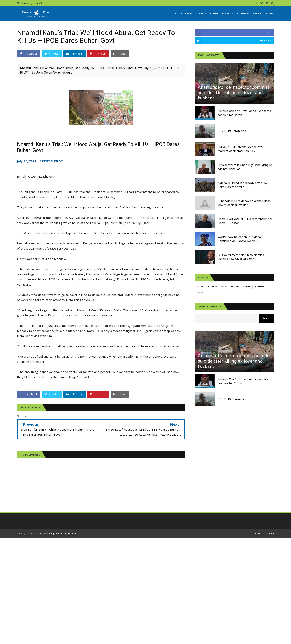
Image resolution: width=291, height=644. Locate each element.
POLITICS (228, 14)
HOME (178, 14)
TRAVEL (269, 14)
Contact (270, 533)
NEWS (189, 14)
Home (257, 533)
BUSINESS (243, 14)
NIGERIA (201, 14)
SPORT (257, 14)
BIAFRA (214, 14)
